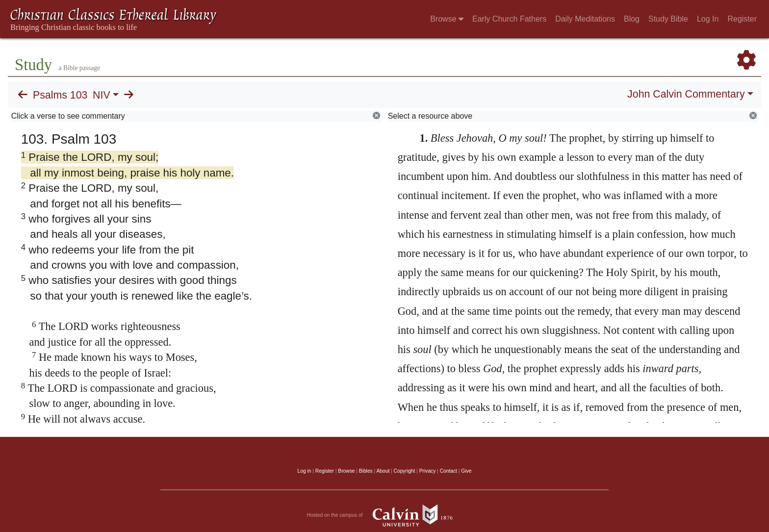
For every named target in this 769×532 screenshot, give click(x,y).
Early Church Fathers (509, 19)
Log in (305, 471)
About (383, 471)
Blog (632, 19)
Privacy (428, 471)
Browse (447, 19)
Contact (449, 471)
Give (466, 471)
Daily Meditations (585, 19)
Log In (708, 19)
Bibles (366, 471)
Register (742, 19)
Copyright (405, 471)
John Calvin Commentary (686, 94)
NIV (102, 95)
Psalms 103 (60, 95)
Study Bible (668, 19)
